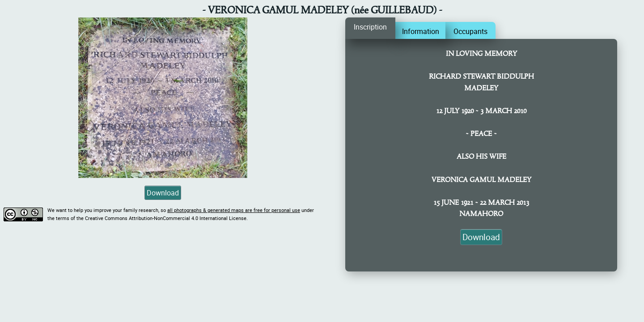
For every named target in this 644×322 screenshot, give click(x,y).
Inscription (370, 27)
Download (163, 193)
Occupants (470, 31)
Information (421, 31)
